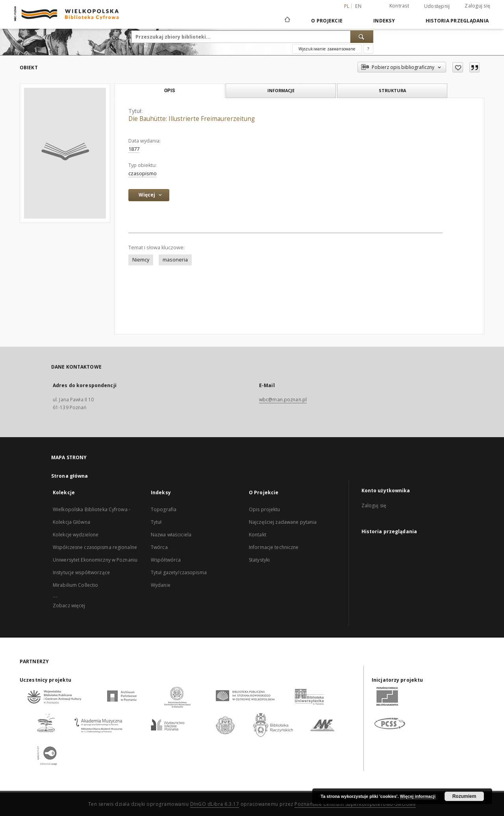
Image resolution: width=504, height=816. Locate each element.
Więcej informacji (418, 796)
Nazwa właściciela (171, 535)
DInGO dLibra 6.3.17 (215, 804)
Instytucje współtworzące (81, 572)
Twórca (159, 547)
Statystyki (259, 560)
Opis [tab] (170, 91)
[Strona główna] (287, 20)
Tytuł (156, 522)
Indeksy (384, 21)
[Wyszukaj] (362, 37)
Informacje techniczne (274, 547)
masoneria (175, 260)
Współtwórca (166, 560)
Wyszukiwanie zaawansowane (327, 49)
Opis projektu (265, 509)
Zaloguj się (477, 6)
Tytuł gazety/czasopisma (179, 572)
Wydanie (161, 585)
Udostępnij (437, 6)
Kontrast (399, 6)
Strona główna (70, 476)
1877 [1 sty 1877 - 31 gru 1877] (134, 149)
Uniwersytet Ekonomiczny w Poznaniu (95, 560)
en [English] (358, 6)
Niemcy (141, 260)
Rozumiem (464, 796)
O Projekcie (327, 21)
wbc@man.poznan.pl (283, 400)
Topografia (164, 509)
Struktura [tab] (392, 90)
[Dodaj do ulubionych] (458, 67)
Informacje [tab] (281, 90)
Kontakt (258, 535)
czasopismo (143, 173)
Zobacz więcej (69, 606)
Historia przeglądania (457, 21)
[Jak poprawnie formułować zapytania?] (368, 49)
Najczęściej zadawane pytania (283, 522)
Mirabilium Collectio (75, 585)
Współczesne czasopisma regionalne (95, 547)
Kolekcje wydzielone (76, 535)
